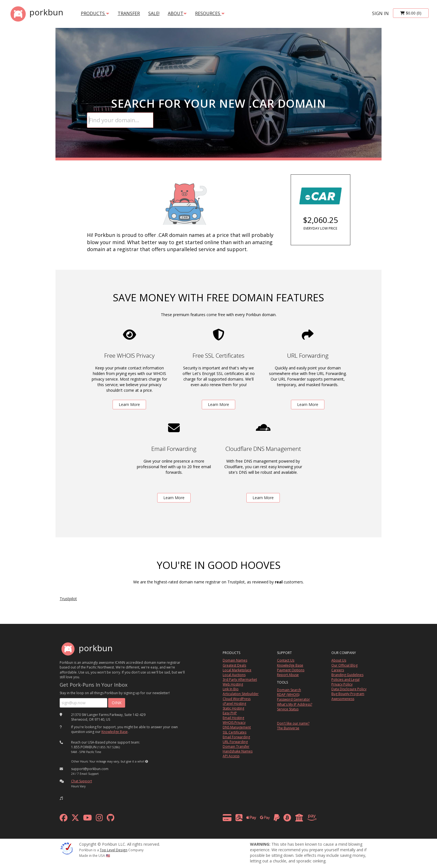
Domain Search (289, 690)
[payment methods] (271, 819)
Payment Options (291, 670)
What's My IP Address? (295, 704)
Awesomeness (343, 699)
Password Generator (293, 699)
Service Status (288, 709)
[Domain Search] (120, 120)
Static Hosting (233, 708)
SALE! (154, 13)
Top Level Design (114, 850)
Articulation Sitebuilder (241, 694)
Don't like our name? (293, 723)
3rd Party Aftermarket (240, 680)
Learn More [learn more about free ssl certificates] (219, 404)
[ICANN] (67, 848)
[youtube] (88, 819)
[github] (111, 819)
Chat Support (82, 781)
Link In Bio (231, 689)
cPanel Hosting (234, 704)
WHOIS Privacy (234, 722)
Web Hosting (233, 684)
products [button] (95, 13)
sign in (380, 13)
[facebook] (64, 819)
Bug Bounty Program (348, 694)
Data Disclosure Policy (349, 689)
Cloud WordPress (237, 699)
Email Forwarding (236, 737)
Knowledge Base (115, 732)
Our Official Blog (344, 665)
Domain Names (235, 660)
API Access (231, 756)
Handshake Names (238, 751)
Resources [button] (210, 13)
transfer (129, 13)
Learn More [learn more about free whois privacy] (129, 404)
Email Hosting (233, 718)
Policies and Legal (345, 680)
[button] (147, 761)
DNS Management (237, 727)
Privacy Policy (342, 684)
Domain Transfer (236, 746)
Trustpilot (68, 599)
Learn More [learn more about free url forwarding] (308, 404)
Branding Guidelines (347, 675)
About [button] (177, 13)
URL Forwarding (235, 742)
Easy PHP (230, 713)
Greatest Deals (234, 665)
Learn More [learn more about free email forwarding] (174, 498)
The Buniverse (288, 728)
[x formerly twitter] (75, 819)
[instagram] (99, 819)
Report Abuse (288, 675)
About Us (339, 660)
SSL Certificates (235, 732)
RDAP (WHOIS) (288, 695)
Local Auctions (234, 675)
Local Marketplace (237, 670)
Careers (338, 670)
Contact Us (286, 660)
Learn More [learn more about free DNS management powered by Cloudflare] (263, 498)
